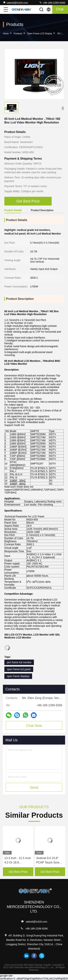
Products (18, 34)
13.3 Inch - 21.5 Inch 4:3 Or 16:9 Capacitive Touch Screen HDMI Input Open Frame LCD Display (18, 861)
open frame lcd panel (19, 669)
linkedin (26, 956)
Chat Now (34, 726)
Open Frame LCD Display (40, 34)
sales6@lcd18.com (16, 3)
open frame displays (18, 676)
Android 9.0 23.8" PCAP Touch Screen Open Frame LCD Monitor (49, 861)
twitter (42, 956)
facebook (34, 956)
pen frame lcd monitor (19, 662)
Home (6, 34)
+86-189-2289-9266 (52, 3)
